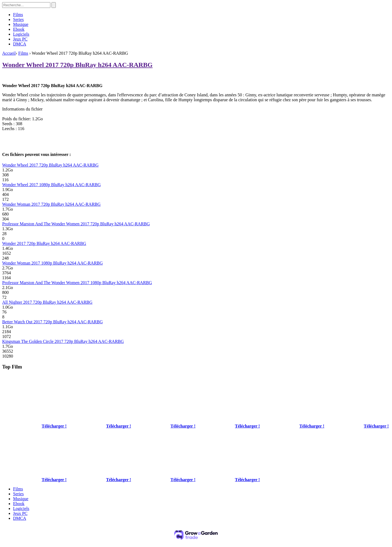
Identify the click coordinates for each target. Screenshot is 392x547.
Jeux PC (20, 39)
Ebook (19, 29)
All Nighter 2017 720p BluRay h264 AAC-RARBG (47, 302)
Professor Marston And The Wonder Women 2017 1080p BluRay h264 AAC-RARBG (77, 283)
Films (18, 15)
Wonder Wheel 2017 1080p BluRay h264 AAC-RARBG (51, 185)
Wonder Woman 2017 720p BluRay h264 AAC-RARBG (51, 204)
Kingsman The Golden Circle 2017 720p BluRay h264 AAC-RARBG (63, 341)
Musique (21, 24)
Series (18, 19)
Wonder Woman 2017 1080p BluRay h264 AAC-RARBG (53, 263)
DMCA (20, 44)
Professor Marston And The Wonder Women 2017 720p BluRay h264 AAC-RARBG (76, 224)
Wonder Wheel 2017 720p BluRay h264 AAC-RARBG (77, 65)
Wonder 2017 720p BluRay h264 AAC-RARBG (44, 243)
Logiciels (21, 34)
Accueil (9, 53)
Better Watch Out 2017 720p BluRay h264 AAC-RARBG (53, 322)
